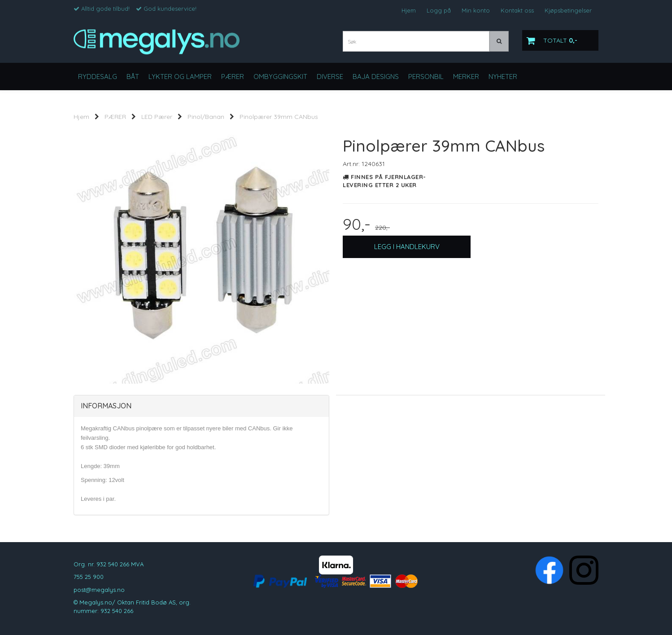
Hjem (409, 10)
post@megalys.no (99, 590)
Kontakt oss (517, 10)
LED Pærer (157, 117)
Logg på (439, 10)
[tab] (201, 406)
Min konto (476, 10)
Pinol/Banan (206, 117)
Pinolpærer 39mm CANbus (279, 117)
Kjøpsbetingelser (568, 10)
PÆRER (115, 117)
